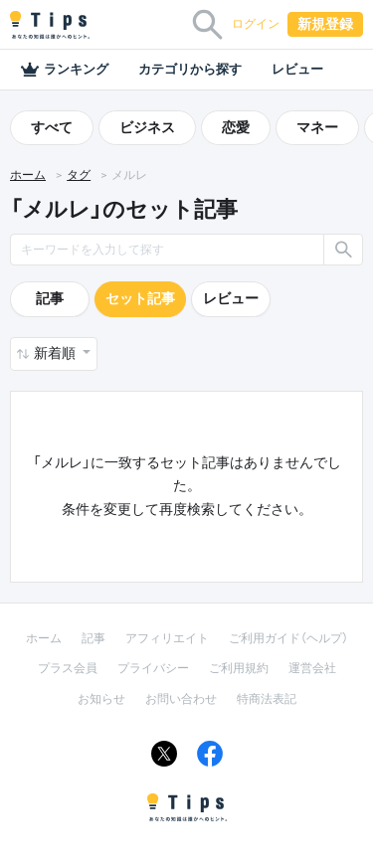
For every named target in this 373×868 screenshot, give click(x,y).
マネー (317, 127)
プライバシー (153, 668)
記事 (50, 298)
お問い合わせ (181, 699)
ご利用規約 (239, 668)
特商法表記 (267, 699)
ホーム (28, 175)
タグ (79, 175)
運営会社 (312, 668)
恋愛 (236, 127)
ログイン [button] (256, 24)
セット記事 (140, 298)
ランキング (64, 70)
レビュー (297, 69)
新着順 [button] (56, 353)
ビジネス (147, 127)
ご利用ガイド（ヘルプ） (288, 638)
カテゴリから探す (190, 69)
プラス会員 (68, 668)
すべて (52, 127)
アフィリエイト (167, 638)
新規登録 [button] (325, 24)
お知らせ (101, 699)
